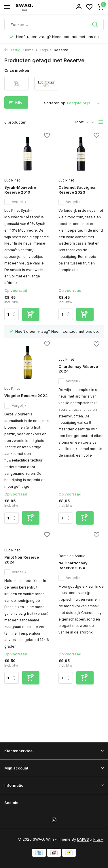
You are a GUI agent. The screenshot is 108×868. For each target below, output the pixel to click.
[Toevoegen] (31, 314)
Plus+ (98, 839)
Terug (12, 50)
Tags (46, 50)
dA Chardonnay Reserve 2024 (73, 565)
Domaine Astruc (72, 556)
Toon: (79, 122)
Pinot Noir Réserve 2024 (22, 560)
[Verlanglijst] (89, 7)
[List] (101, 122)
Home (31, 50)
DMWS (83, 839)
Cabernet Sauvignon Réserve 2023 (77, 190)
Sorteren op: (55, 103)
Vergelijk (15, 202)
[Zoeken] (54, 24)
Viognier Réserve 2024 (26, 396)
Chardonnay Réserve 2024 (78, 369)
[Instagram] (54, 820)
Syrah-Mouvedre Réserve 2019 (20, 190)
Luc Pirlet (12, 180)
